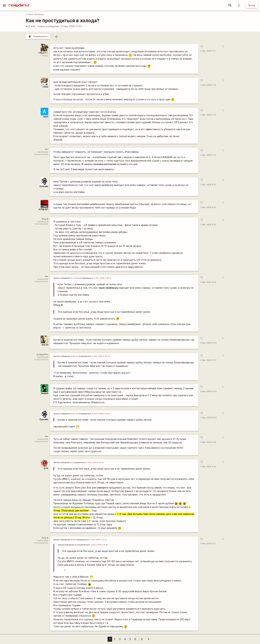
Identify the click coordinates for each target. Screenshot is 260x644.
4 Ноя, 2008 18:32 (208, 207)
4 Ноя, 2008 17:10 (208, 51)
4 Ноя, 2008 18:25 (208, 185)
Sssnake (44, 186)
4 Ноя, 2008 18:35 (208, 225)
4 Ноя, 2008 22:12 (208, 360)
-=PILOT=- (43, 53)
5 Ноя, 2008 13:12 (208, 544)
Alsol (46, 117)
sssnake (76, 278)
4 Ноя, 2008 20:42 (208, 343)
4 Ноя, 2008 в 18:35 (95, 463)
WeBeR (45, 393)
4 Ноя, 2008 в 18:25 (102, 278)
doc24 (45, 345)
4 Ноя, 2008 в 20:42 (101, 356)
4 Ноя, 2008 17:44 (208, 155)
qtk (74, 540)
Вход (252, 5)
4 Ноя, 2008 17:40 (208, 115)
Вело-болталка (35, 14)
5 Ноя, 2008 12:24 (208, 467)
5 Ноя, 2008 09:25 (208, 418)
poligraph (43, 209)
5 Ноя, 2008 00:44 (208, 391)
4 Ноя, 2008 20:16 (208, 282)
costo (45, 87)
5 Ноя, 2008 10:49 (208, 442)
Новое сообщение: (49, 26)
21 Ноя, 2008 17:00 (72, 26)
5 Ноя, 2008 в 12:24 (98, 540)
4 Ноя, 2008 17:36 (208, 85)
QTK (46, 468)
